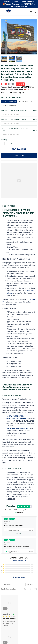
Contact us (5, 595)
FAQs (3, 598)
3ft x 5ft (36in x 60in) (13, 98)
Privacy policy (6, 615)
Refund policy (6, 625)
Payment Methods (8, 602)
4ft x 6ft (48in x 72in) (26, 101)
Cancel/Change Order (9, 605)
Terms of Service (7, 618)
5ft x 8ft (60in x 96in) (9, 105)
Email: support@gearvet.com (12, 579)
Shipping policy (7, 622)
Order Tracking (7, 591)
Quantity (4, 140)
